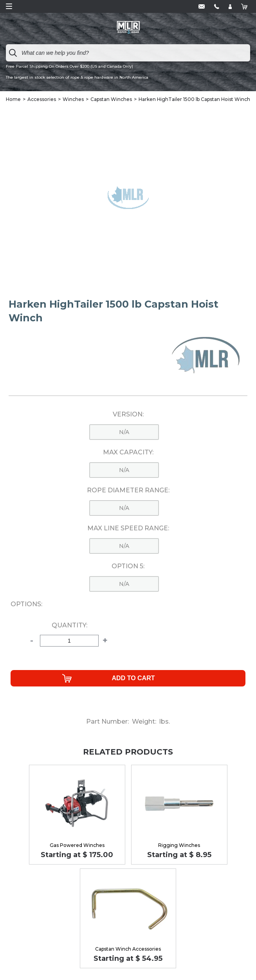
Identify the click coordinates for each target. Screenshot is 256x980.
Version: (128, 414)
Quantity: (69, 625)
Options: (26, 604)
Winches (73, 99)
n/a (124, 432)
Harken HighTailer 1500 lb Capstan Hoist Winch (194, 99)
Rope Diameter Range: (128, 490)
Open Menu (9, 6)
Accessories (42, 99)
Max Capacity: (128, 452)
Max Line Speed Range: (128, 528)
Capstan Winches (111, 99)
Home (13, 99)
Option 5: (128, 566)
